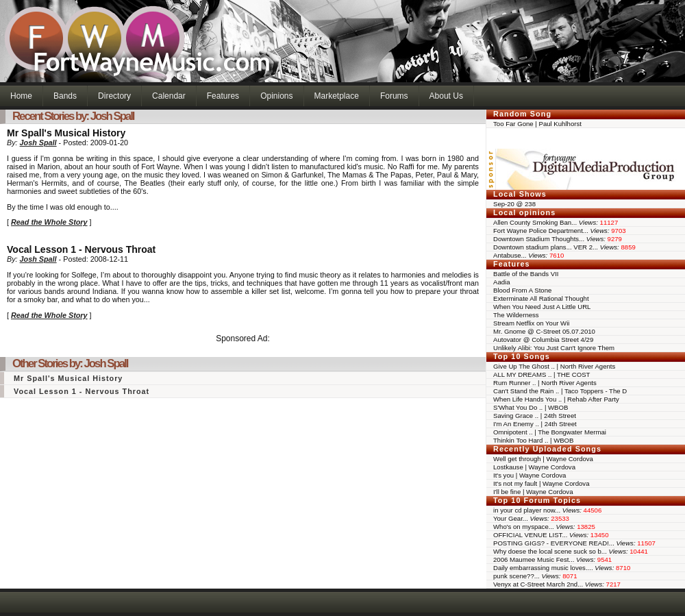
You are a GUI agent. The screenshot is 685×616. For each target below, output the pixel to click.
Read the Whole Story (49, 222)
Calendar (169, 96)
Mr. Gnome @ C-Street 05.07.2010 (544, 331)
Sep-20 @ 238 (514, 204)
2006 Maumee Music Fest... (552, 559)
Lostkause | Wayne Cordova (534, 467)
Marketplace (337, 96)
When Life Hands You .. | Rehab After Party (556, 399)
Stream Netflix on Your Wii (531, 323)
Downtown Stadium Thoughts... (558, 239)
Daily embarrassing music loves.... (562, 568)
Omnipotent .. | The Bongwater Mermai (550, 432)
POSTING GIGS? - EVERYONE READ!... (574, 543)
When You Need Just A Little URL (542, 307)
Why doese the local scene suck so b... (571, 551)
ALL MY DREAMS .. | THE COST (541, 374)
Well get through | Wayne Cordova (543, 459)
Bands (65, 96)
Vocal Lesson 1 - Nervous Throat (82, 391)
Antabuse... (528, 255)
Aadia (502, 282)
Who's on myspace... (544, 527)
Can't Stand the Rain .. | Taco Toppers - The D (560, 391)
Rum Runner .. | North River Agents (545, 383)
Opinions (276, 96)
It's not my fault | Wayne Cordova (541, 483)
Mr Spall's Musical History (68, 378)
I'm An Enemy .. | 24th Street (535, 424)
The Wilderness (516, 315)
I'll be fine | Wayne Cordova (533, 492)
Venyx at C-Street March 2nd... (557, 584)
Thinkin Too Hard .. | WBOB (533, 440)
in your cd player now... (547, 510)
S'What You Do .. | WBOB (531, 407)
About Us (446, 96)
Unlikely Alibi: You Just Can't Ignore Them (554, 348)
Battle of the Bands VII (526, 274)
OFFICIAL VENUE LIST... (551, 535)
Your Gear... (531, 518)
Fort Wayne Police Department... (560, 231)
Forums (394, 96)
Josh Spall (38, 143)
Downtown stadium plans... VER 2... (564, 247)
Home (21, 96)
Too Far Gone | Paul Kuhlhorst (537, 124)
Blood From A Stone (522, 290)
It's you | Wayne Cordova (530, 475)
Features (223, 96)
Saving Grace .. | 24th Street (535, 416)
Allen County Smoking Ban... (556, 222)
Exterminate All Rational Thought (541, 298)
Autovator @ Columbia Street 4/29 (543, 340)
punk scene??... (535, 576)
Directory (114, 96)
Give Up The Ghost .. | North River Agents (554, 366)
